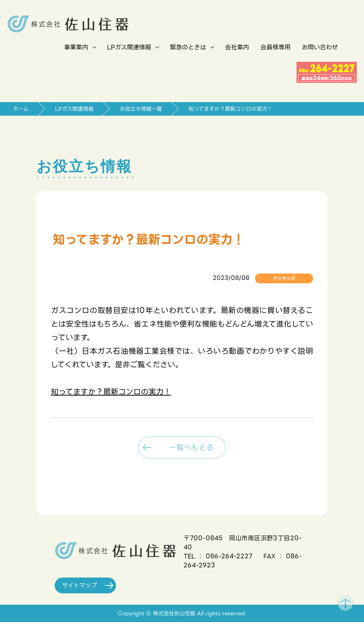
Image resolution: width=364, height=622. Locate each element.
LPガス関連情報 (129, 47)
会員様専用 (275, 47)
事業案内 (76, 47)
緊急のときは (188, 47)
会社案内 (237, 47)
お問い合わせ (320, 47)
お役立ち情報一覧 (141, 109)
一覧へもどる (187, 448)
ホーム (21, 109)
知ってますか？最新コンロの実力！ (111, 392)
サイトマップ (83, 585)
